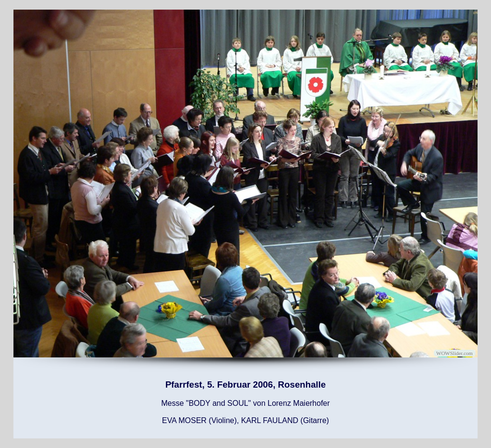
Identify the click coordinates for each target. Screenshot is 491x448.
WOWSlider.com (455, 353)
